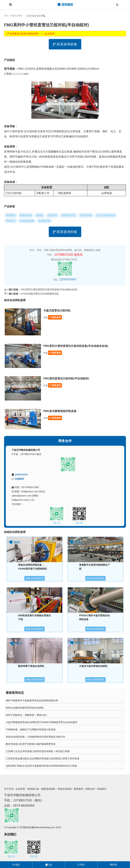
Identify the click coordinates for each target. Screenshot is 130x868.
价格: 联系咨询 (35, 578)
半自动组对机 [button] (27, 221)
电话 (16, 865)
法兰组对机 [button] (86, 215)
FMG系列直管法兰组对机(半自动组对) (66, 378)
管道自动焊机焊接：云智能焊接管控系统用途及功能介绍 (35, 737)
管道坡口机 (33, 789)
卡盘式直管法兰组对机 (57, 311)
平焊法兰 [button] (11, 221)
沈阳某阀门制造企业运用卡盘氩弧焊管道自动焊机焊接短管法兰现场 (41, 766)
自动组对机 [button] (44, 221)
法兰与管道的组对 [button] (106, 215)
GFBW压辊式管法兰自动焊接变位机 (40, 294)
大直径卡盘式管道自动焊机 (93, 666)
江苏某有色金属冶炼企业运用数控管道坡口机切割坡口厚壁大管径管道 (42, 759)
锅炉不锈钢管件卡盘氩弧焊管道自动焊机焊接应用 (32, 700)
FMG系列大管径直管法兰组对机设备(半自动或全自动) (49, 290)
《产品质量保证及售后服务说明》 (23, 34)
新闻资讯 (79, 789)
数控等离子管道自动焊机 (31, 666)
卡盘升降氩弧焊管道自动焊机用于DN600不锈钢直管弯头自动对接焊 (41, 722)
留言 (81, 865)
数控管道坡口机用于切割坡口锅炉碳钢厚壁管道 (31, 744)
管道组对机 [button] (26, 215)
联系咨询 (55, 317)
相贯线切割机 (48, 789)
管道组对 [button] (11, 215)
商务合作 (90, 789)
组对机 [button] (40, 215)
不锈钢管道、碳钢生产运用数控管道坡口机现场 (31, 729)
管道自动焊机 (17, 16)
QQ (49, 865)
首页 (6, 16)
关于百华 (9, 789)
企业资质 (20, 789)
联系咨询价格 (65, 44)
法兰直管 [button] (52, 215)
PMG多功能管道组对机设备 (60, 411)
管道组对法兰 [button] (69, 215)
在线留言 (19, 479)
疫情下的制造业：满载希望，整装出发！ (27, 715)
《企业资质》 (49, 34)
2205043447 (68, 279)
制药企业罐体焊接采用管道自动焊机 (25, 708)
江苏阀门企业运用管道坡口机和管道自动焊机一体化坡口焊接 (38, 751)
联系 (114, 865)
